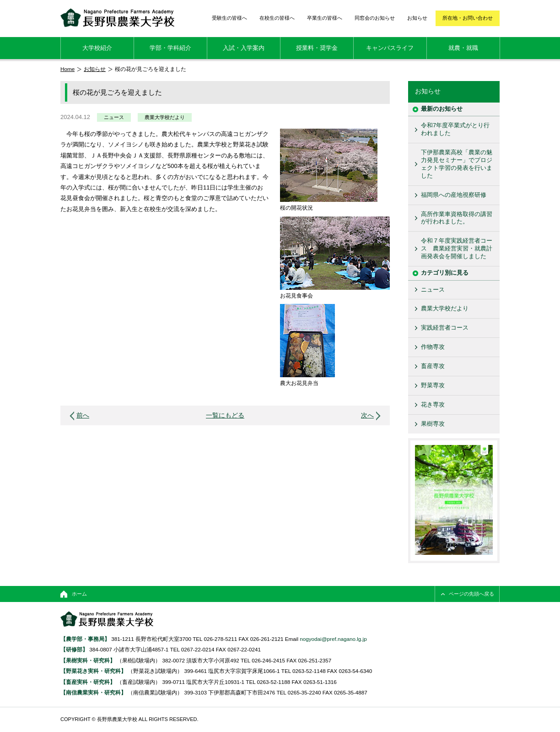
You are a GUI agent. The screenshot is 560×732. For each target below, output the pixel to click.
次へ (367, 415)
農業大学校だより (165, 117)
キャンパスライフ (390, 48)
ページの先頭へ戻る (471, 594)
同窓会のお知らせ (375, 18)
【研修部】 (74, 649)
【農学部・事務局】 (85, 639)
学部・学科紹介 (170, 48)
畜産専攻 (433, 366)
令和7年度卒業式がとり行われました (455, 129)
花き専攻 (433, 404)
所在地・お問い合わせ (468, 18)
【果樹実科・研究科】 (88, 660)
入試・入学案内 (244, 48)
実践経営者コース (445, 328)
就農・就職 (463, 48)
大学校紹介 (97, 48)
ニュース (114, 117)
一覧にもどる (225, 415)
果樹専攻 (433, 424)
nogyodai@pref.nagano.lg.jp (333, 639)
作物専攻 (433, 347)
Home (67, 69)
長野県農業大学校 (117, 18)
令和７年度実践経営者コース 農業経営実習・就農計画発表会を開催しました (457, 248)
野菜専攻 (433, 385)
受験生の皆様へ (229, 18)
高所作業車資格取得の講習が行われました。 (457, 218)
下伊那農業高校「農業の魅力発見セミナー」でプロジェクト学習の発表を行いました (457, 164)
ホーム (79, 594)
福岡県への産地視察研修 (454, 195)
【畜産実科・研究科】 (88, 682)
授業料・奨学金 (317, 48)
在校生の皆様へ (277, 18)
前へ (83, 415)
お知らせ (417, 18)
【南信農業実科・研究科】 (93, 692)
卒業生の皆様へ (325, 18)
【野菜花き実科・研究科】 (94, 671)
